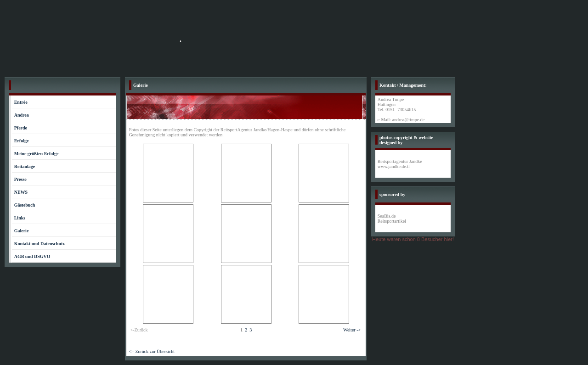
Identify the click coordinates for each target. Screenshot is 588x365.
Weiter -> (352, 330)
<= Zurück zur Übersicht (152, 351)
